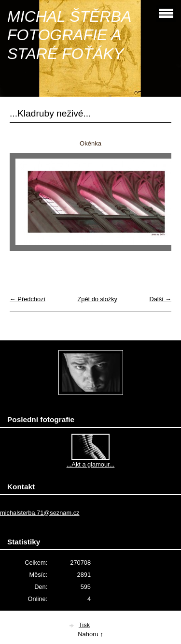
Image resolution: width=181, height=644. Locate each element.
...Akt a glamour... (91, 464)
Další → (160, 299)
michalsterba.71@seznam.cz (40, 513)
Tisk (84, 625)
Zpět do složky (97, 299)
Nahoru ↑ (90, 634)
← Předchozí (28, 299)
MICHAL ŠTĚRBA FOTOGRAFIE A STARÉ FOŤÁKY (69, 35)
